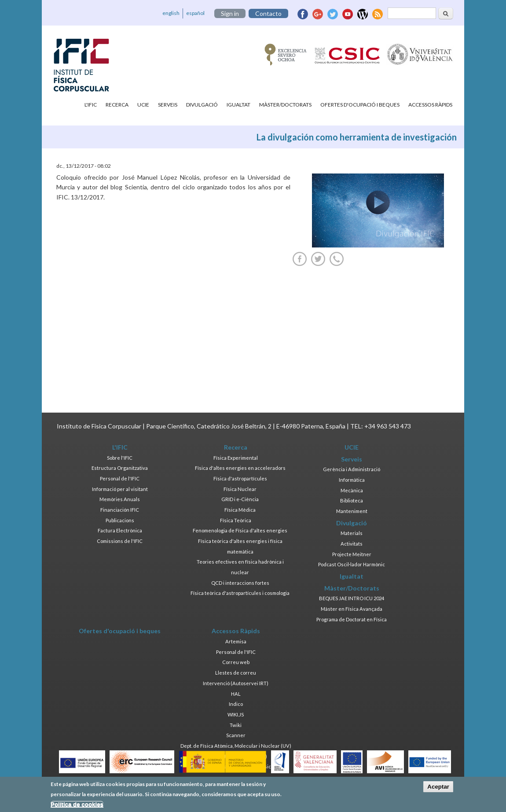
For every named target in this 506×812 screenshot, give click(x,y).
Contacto (268, 13)
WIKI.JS (236, 714)
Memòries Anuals (120, 499)
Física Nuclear (240, 489)
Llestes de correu (236, 673)
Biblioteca (352, 500)
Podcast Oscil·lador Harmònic (352, 564)
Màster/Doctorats (285, 105)
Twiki (236, 725)
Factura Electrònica (120, 530)
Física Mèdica (240, 510)
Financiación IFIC (120, 510)
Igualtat (238, 105)
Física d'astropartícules (240, 478)
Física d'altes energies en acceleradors (240, 468)
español (195, 13)
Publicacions (120, 520)
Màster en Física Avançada (352, 609)
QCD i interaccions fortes (240, 583)
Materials (352, 533)
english (171, 13)
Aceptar (438, 787)
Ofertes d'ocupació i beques (360, 105)
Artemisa (236, 641)
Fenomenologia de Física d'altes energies (240, 530)
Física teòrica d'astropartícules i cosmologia (240, 593)
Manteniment (352, 511)
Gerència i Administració (352, 469)
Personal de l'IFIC (120, 478)
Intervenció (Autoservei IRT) (236, 683)
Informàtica (352, 480)
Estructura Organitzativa (120, 468)
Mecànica (352, 490)
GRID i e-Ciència (240, 499)
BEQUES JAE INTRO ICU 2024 (352, 598)
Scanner (236, 735)
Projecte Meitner (352, 554)
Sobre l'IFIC (120, 458)
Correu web (236, 662)
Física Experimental (236, 458)
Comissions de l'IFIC (120, 541)
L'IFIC (91, 105)
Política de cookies (77, 804)
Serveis (168, 105)
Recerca (117, 105)
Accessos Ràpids (430, 105)
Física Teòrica (236, 520)
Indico (236, 704)
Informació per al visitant (120, 489)
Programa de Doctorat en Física (352, 619)
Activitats (352, 544)
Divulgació (202, 105)
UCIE (143, 105)
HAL (236, 694)
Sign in (230, 13)
